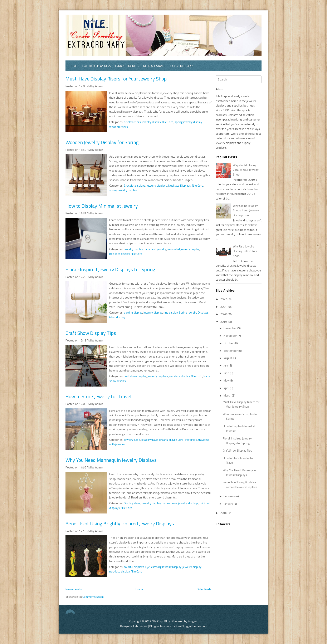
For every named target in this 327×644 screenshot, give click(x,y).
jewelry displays (157, 185)
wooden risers (119, 127)
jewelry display (151, 122)
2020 (224, 314)
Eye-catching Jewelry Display (163, 567)
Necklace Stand (154, 66)
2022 (224, 299)
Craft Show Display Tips (91, 333)
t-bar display (117, 317)
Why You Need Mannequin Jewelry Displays (111, 460)
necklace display (119, 254)
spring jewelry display (188, 122)
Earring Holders (127, 66)
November (231, 336)
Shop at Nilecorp (181, 66)
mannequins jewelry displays (180, 503)
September (231, 351)
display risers (132, 122)
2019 (224, 322)
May (226, 380)
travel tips (191, 440)
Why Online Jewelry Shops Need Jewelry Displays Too (246, 210)
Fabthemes (140, 626)
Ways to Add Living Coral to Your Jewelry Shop (246, 170)
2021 (224, 307)
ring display (171, 312)
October (229, 343)
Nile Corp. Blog (161, 621)
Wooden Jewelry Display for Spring (102, 142)
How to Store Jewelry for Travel (98, 396)
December (230, 328)
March (228, 395)
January (229, 504)
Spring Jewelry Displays (194, 312)
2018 (224, 513)
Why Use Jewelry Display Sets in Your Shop (245, 251)
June (227, 373)
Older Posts (204, 589)
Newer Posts (74, 589)
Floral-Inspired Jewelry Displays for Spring (110, 269)
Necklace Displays (180, 185)
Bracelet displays (135, 185)
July (226, 365)
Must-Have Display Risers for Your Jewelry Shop (116, 79)
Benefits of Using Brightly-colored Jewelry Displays (120, 523)
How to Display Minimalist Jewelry (102, 206)
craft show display (135, 376)
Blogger (193, 621)
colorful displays (134, 567)
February (230, 496)
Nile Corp (168, 122)
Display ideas (132, 503)
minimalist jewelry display (183, 249)
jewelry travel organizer (156, 440)
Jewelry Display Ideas (96, 66)
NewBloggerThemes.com (191, 626)
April (227, 388)
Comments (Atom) (93, 597)
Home (74, 66)
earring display (133, 312)
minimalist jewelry (155, 249)
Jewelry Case (132, 440)
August (228, 358)
